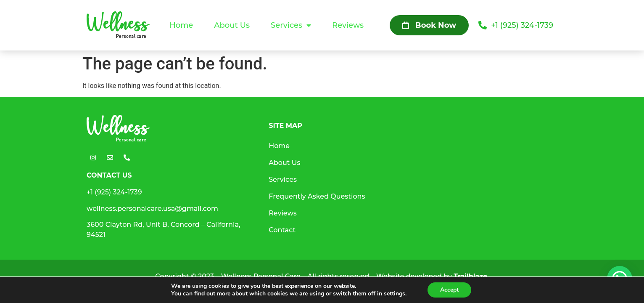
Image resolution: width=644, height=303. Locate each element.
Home (181, 25)
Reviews (348, 25)
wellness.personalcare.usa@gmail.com (152, 209)
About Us (232, 25)
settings (395, 294)
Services (291, 25)
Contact (282, 230)
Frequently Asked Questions (317, 196)
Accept (449, 290)
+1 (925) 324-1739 (114, 192)
